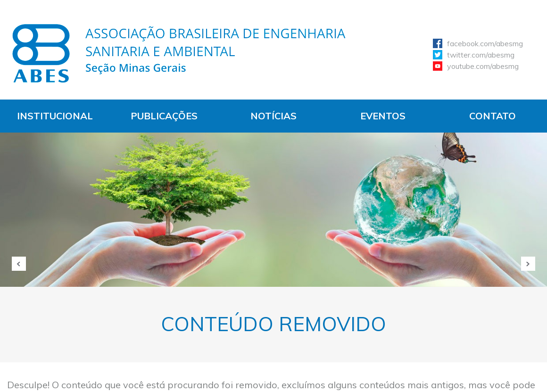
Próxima (528, 264)
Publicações (164, 116)
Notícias (273, 116)
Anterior (19, 264)
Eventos (383, 116)
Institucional (55, 116)
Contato (493, 116)
